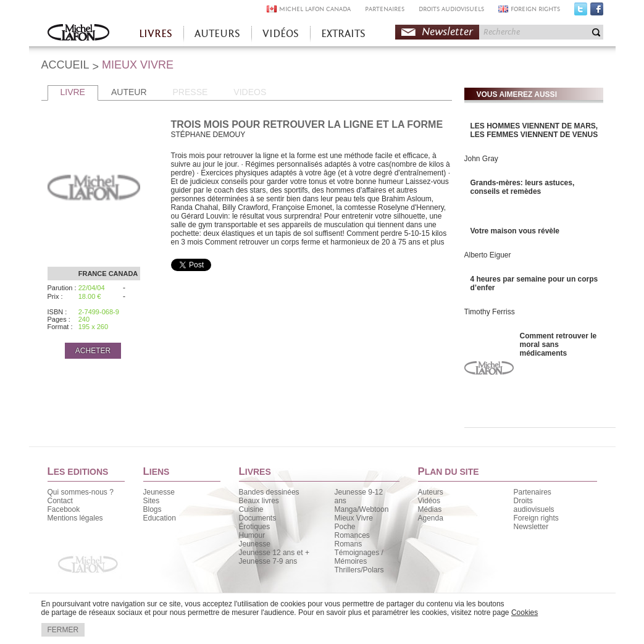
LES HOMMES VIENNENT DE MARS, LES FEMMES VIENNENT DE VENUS (534, 130)
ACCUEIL (65, 65)
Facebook (597, 12)
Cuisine (251, 509)
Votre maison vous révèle (515, 231)
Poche (345, 527)
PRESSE (190, 92)
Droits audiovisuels (534, 505)
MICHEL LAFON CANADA (315, 9)
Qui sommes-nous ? (81, 492)
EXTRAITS (343, 34)
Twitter (581, 12)
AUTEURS (217, 34)
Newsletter (447, 32)
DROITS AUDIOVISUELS (451, 9)
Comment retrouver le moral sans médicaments (558, 345)
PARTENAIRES (385, 9)
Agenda (431, 518)
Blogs (153, 509)
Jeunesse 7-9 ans (268, 561)
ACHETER (93, 351)
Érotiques (255, 527)
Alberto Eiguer (488, 255)
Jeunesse (159, 492)
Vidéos (429, 501)
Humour (252, 535)
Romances (352, 535)
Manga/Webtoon (362, 509)
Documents (258, 518)
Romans (349, 544)
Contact (60, 501)
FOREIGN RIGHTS (535, 9)
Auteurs (431, 492)
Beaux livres (259, 501)
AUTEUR (129, 92)
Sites (152, 501)
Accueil (78, 34)
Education (160, 518)
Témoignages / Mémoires (359, 557)
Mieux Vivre (354, 518)
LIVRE (73, 92)
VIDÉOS (281, 34)
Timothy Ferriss (490, 312)
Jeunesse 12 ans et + (274, 553)
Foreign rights (536, 518)
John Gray (481, 159)
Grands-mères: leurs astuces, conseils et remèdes (523, 187)
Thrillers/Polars (359, 570)
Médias (430, 509)
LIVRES (156, 34)
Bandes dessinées (269, 492)
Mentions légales (75, 518)
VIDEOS (250, 92)
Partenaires (533, 492)
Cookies (525, 613)
